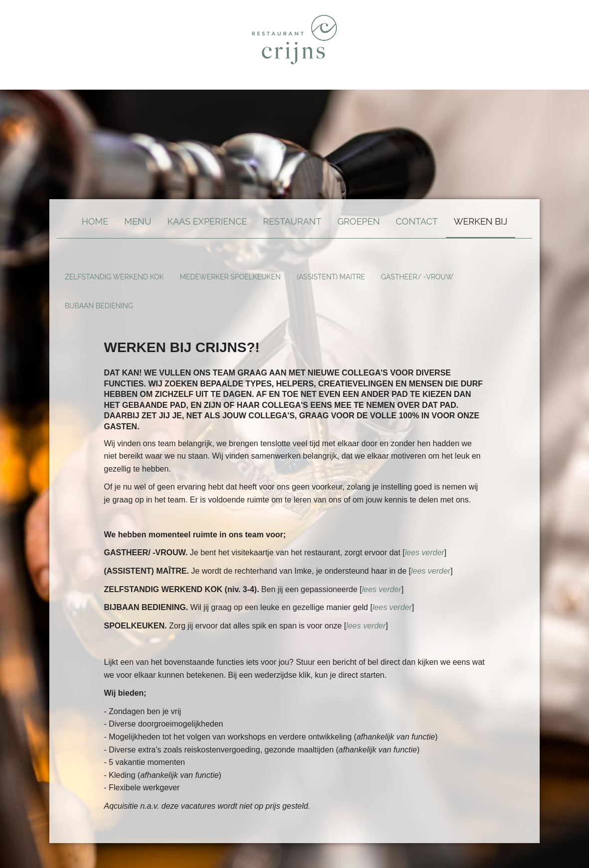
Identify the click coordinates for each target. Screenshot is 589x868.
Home (95, 221)
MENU (138, 221)
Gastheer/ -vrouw (417, 277)
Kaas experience (207, 221)
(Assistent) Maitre (331, 277)
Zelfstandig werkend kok (114, 277)
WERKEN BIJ (481, 221)
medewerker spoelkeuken (230, 277)
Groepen (359, 221)
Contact (417, 221)
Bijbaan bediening (99, 306)
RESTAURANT (292, 221)
